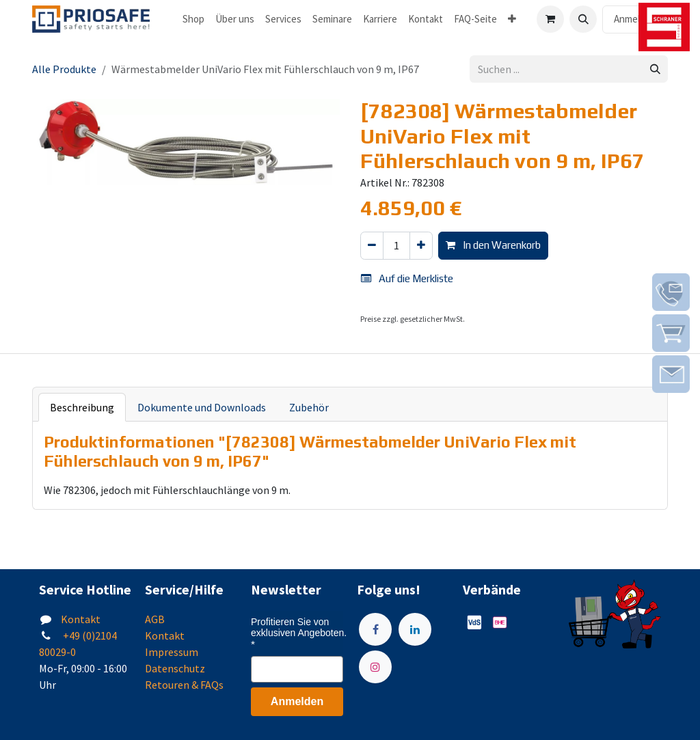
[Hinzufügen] (421, 246)
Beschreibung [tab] (82, 407)
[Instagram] (375, 667)
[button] (583, 19)
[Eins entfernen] (372, 246)
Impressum (172, 652)
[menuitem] (193, 19)
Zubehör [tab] (309, 407)
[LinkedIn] (415, 629)
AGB (155, 619)
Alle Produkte (64, 69)
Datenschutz (175, 668)
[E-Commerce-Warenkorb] (550, 19)
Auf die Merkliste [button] (407, 278)
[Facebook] (375, 629)
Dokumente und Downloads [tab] (202, 407)
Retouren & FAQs (184, 685)
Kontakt (81, 619)
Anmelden (635, 19)
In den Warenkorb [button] (493, 245)
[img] (671, 292)
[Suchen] (655, 69)
